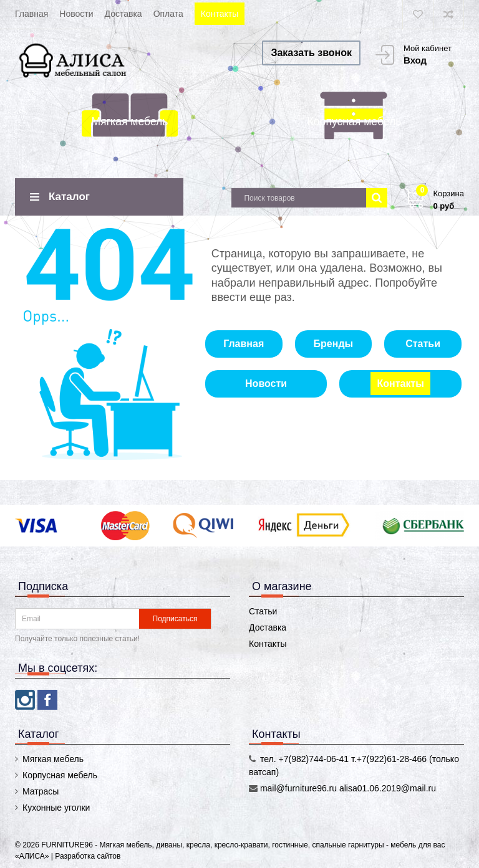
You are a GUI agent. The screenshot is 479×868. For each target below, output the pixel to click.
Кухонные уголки (56, 808)
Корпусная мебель (355, 122)
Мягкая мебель (129, 122)
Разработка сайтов (88, 856)
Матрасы (41, 791)
